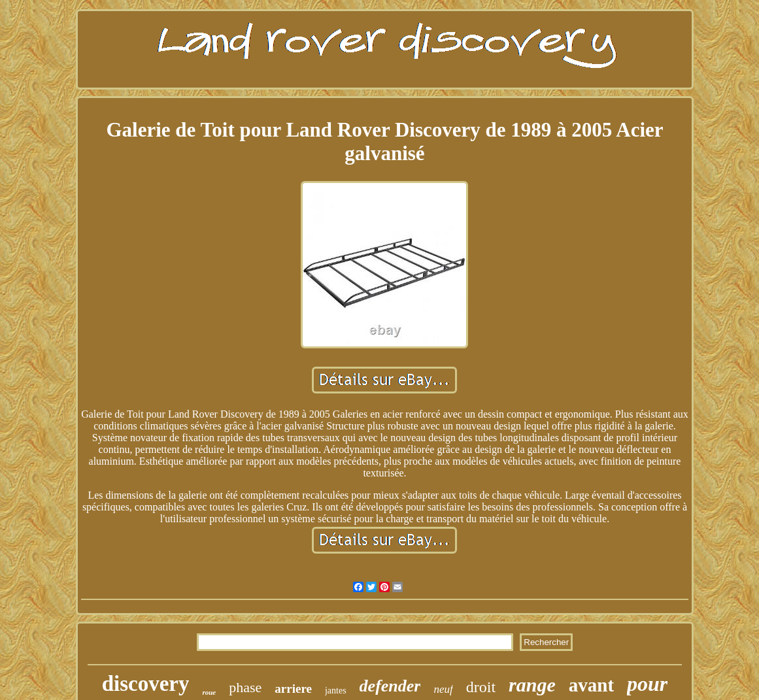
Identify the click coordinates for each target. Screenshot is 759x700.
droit (481, 687)
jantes (336, 691)
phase (245, 687)
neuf (443, 689)
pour (647, 684)
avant (591, 685)
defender (390, 686)
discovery (146, 684)
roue (209, 692)
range (532, 685)
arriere (293, 689)
